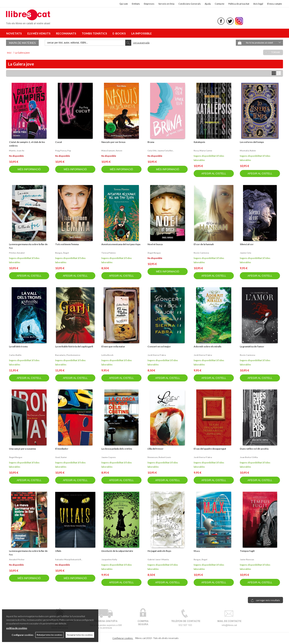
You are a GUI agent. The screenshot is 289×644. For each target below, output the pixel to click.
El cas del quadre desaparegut (210, 449)
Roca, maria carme (203, 151)
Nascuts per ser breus (113, 142)
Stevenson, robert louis (159, 457)
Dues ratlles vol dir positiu (254, 449)
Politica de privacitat (239, 4)
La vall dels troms (18, 346)
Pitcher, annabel (17, 253)
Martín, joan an (17, 151)
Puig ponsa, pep (63, 151)
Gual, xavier (61, 457)
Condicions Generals (190, 4)
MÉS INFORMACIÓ (29, 169)
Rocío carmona (201, 253)
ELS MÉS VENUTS (39, 33)
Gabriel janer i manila (158, 559)
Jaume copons (109, 457)
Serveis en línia (166, 4)
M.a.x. (197, 551)
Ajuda (208, 4)
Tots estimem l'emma (67, 244)
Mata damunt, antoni (112, 151)
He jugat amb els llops (159, 551)
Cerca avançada (141, 43)
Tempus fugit (247, 551)
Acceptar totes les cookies (80, 635)
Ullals (58, 551)
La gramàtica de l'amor (252, 346)
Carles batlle (15, 355)
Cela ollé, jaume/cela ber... (161, 151)
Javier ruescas (247, 559)
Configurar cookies (123, 638)
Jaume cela (245, 253)
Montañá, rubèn (248, 151)
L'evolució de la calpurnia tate (117, 551)
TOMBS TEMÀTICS (95, 33)
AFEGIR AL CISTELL (214, 173)
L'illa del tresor (155, 449)
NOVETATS (15, 33)
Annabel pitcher (17, 559)
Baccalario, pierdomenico (68, 355)
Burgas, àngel (62, 253)
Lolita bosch (107, 355)
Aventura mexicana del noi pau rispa (121, 244)
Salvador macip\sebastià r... (69, 559)
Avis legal (258, 4)
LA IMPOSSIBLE (141, 33)
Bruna (151, 142)
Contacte (220, 4)
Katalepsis (199, 142)
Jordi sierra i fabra (157, 355)
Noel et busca (155, 244)
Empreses (149, 4)
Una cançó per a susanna (22, 449)
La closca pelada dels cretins (117, 449)
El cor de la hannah (204, 244)
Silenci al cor (247, 244)
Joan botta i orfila (249, 457)
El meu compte (275, 4)
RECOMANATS (67, 33)
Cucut (59, 142)
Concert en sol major (159, 346)
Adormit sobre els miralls (208, 346)
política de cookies (17, 628)
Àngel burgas (154, 253)
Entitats (136, 4)
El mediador (62, 449)
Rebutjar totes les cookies (49, 635)
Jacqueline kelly (109, 559)
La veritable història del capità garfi (74, 346)
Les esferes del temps (252, 142)
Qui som (124, 4)
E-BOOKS (120, 33)
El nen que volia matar (113, 346)
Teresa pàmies (109, 253)
